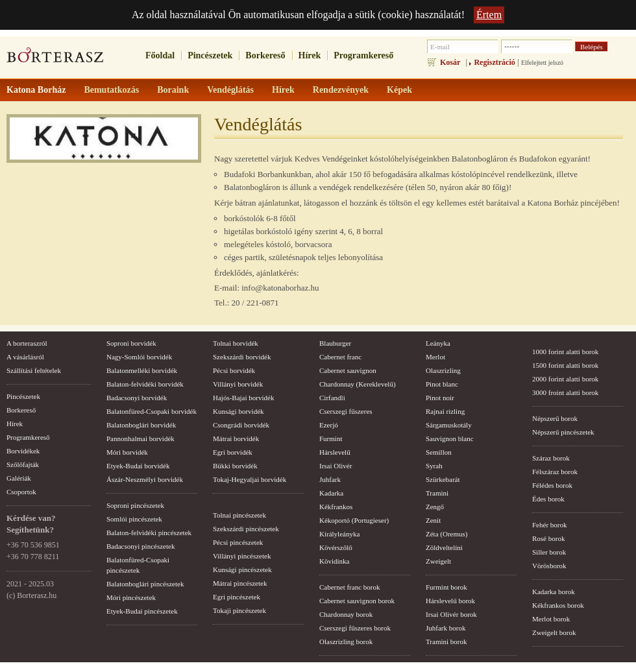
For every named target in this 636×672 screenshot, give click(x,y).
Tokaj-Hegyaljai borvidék (250, 479)
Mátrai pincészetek (240, 583)
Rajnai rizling (445, 411)
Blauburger (335, 343)
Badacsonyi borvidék (137, 398)
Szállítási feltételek (34, 370)
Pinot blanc (442, 384)
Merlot (435, 357)
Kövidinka (334, 561)
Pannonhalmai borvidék (141, 438)
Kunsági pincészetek (242, 570)
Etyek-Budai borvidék (138, 466)
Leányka (438, 343)
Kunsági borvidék (238, 411)
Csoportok (21, 492)
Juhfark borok (446, 628)
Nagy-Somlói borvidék (139, 357)
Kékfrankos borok (558, 605)
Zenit (433, 520)
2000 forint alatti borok (565, 379)
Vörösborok (549, 566)
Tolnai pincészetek (239, 515)
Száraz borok (551, 458)
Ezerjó (329, 425)
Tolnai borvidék (236, 343)
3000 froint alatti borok (565, 392)
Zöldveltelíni (444, 547)
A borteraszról (27, 343)
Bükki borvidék (235, 466)
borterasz (55, 59)
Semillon (439, 452)
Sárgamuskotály (449, 425)
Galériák (19, 478)
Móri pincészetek (131, 597)
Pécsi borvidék (234, 370)
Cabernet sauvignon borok (357, 601)
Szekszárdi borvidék (242, 357)
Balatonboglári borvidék (141, 425)
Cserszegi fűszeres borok (355, 628)
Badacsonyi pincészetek (141, 546)
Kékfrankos (336, 507)
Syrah (434, 466)
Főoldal (160, 55)
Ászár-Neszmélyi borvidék (145, 479)
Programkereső (363, 55)
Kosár (450, 62)
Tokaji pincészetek (239, 610)
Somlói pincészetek (134, 519)
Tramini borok (446, 642)
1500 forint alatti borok (565, 365)
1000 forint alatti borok (565, 352)
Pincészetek (210, 55)
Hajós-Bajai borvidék (243, 398)
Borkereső (265, 55)
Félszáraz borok (555, 472)
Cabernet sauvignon (348, 370)
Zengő (435, 507)
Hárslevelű (335, 452)
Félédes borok (552, 485)
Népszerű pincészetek (563, 432)
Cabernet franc (340, 357)
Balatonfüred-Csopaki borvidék (152, 411)
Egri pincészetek (237, 597)
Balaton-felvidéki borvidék (145, 384)
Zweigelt (438, 561)
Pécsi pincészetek (238, 542)
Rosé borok (548, 538)
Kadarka (331, 493)
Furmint (331, 438)
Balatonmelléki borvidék (142, 370)
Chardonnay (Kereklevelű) (358, 384)
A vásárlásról (25, 357)
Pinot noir (440, 398)
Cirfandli (332, 398)
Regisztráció (494, 62)
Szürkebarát (443, 479)
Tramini (437, 493)
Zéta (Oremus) (446, 534)
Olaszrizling (443, 370)
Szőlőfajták (23, 464)
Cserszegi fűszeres (346, 411)
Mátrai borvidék (236, 438)
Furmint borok (446, 587)
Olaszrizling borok (346, 642)
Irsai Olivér (336, 466)
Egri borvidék (233, 452)
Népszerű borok (555, 418)
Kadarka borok (554, 592)
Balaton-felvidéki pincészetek (149, 533)
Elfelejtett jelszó (542, 63)
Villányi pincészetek (242, 556)
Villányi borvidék (238, 384)
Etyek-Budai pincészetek (142, 611)
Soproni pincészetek (135, 505)
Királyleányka (339, 534)
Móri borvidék (127, 452)
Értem (489, 15)
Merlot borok (551, 619)
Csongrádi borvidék (241, 425)
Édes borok (548, 499)
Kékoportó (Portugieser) (354, 520)
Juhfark (330, 479)
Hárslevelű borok (450, 601)
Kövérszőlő (336, 547)
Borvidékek (23, 451)
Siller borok (549, 552)
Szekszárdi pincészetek (246, 529)
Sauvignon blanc (450, 438)
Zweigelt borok (554, 632)
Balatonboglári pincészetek (145, 584)
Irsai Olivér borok (451, 614)
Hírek (310, 55)
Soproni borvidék (131, 343)
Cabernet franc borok (349, 587)
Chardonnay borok (346, 614)
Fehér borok (549, 525)
